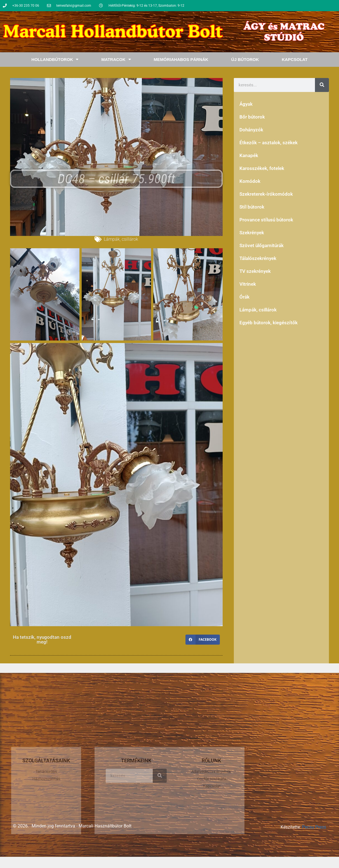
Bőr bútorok (252, 117)
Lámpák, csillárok (121, 239)
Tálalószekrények (258, 258)
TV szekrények (255, 271)
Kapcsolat (295, 59)
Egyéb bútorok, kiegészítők (269, 323)
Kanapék (249, 155)
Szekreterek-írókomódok (266, 194)
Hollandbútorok (55, 59)
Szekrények (252, 233)
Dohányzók (251, 130)
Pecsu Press (314, 827)
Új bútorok (245, 59)
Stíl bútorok (252, 207)
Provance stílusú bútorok (266, 220)
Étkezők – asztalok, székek (269, 143)
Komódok (250, 181)
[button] (203, 640)
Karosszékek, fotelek (262, 168)
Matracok (116, 59)
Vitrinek (248, 284)
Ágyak (246, 104)
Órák (244, 297)
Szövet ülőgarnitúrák (262, 245)
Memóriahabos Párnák (181, 59)
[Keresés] (322, 85)
